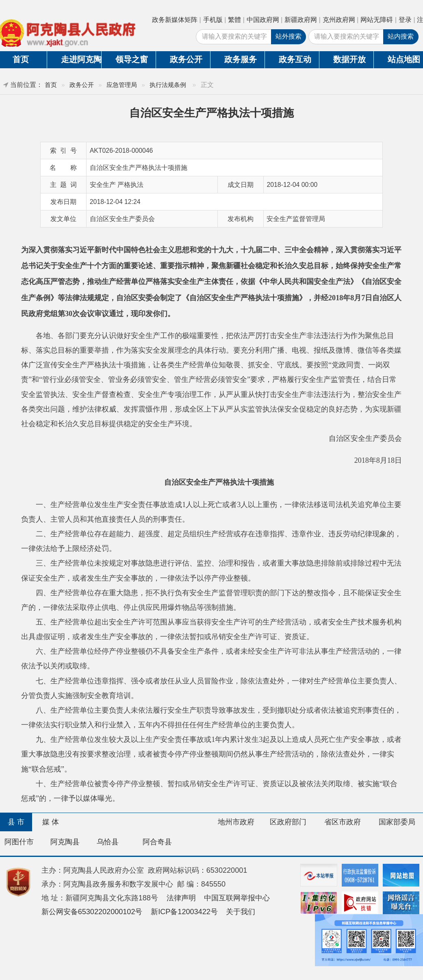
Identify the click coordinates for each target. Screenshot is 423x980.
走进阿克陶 (81, 59)
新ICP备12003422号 (184, 912)
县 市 (16, 822)
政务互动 (295, 59)
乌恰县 (108, 842)
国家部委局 (397, 822)
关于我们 (241, 912)
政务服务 (241, 59)
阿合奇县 (157, 842)
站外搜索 (289, 36)
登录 (405, 20)
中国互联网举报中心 (237, 898)
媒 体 (51, 822)
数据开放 (349, 59)
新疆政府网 (301, 20)
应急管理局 (122, 85)
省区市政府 (343, 822)
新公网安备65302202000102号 (92, 912)
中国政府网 (263, 20)
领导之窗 (132, 59)
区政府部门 (288, 822)
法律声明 (181, 898)
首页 (51, 85)
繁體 (234, 20)
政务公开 (186, 59)
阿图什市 (19, 842)
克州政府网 (339, 20)
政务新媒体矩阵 (175, 20)
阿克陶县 (65, 842)
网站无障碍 (377, 20)
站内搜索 (401, 36)
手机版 (213, 20)
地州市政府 (236, 822)
